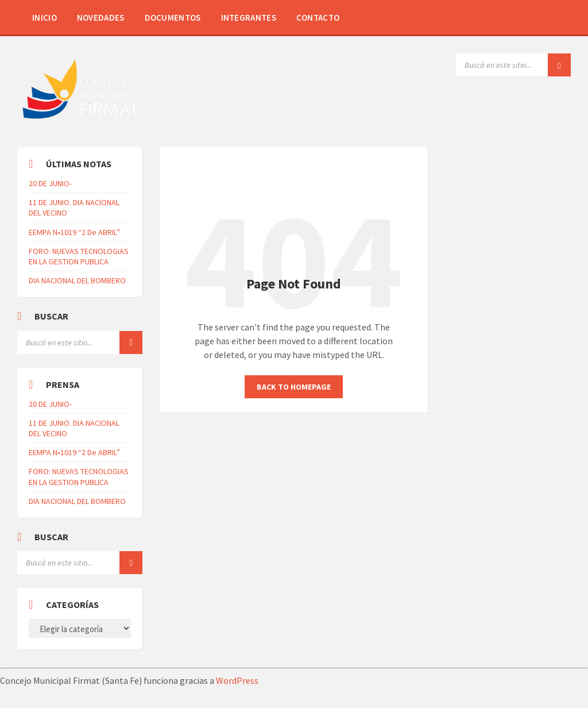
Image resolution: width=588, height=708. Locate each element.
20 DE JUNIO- (50, 183)
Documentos (173, 18)
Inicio (45, 18)
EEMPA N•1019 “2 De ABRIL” (74, 232)
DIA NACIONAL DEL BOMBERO (77, 280)
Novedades (101, 18)
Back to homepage (294, 387)
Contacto (318, 18)
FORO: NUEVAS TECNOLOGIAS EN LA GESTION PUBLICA (79, 256)
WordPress (237, 680)
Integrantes (249, 18)
